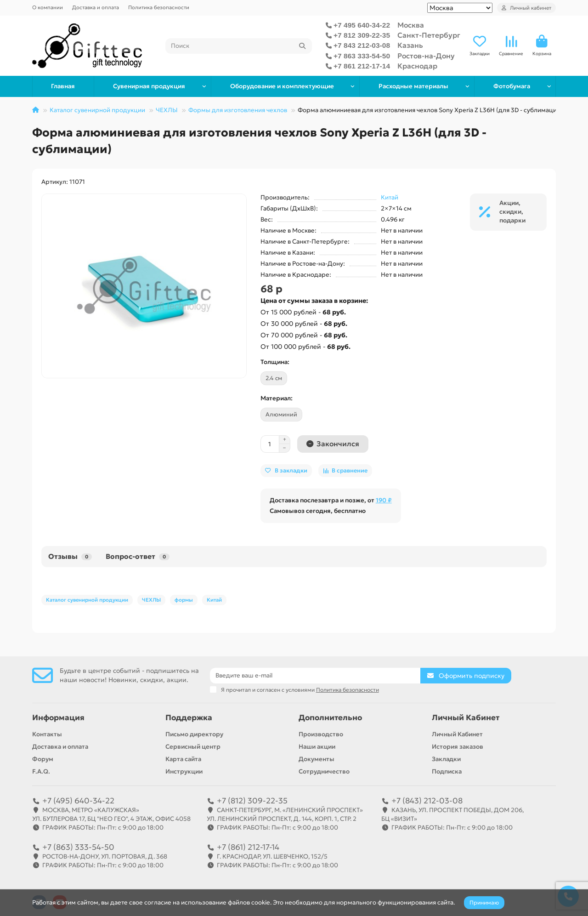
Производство (321, 734)
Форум (43, 759)
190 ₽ (384, 500)
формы (184, 600)
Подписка (447, 771)
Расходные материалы (413, 86)
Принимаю (484, 902)
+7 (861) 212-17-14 (248, 847)
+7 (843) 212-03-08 (427, 801)
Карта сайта (183, 759)
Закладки (446, 759)
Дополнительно (330, 718)
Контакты (47, 734)
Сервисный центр (193, 747)
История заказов (458, 747)
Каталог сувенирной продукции (97, 110)
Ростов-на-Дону (426, 56)
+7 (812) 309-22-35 (252, 801)
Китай (390, 197)
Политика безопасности (159, 7)
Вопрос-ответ (138, 556)
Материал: (277, 398)
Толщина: (275, 362)
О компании (48, 7)
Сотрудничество (324, 771)
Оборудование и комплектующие (282, 86)
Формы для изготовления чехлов (238, 110)
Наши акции (317, 747)
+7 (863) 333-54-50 (78, 847)
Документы (317, 759)
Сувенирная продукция (149, 86)
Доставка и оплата (96, 7)
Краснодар (417, 66)
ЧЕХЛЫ (167, 110)
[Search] (239, 46)
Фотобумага (512, 86)
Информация (58, 718)
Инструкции (184, 771)
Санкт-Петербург (429, 35)
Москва (411, 25)
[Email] (315, 676)
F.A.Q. (41, 771)
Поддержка (189, 718)
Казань (410, 45)
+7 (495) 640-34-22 (78, 801)
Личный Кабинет (466, 718)
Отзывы (70, 556)
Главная (63, 86)
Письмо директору (194, 734)
